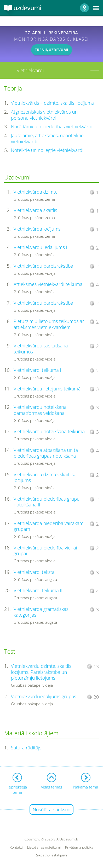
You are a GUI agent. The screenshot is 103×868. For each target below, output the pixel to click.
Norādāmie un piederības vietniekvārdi (52, 126)
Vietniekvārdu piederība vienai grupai (45, 551)
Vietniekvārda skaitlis (35, 210)
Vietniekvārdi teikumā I (37, 370)
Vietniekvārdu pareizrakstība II (45, 303)
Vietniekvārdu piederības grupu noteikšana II (47, 502)
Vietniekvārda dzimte (36, 192)
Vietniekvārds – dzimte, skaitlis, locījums (52, 103)
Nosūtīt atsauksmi (52, 809)
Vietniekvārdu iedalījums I (40, 247)
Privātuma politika (79, 847)
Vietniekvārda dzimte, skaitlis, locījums (44, 477)
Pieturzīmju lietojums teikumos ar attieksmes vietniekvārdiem (49, 324)
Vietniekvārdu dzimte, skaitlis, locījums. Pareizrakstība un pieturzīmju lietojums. (42, 672)
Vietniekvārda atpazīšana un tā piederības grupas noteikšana (46, 453)
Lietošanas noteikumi (44, 847)
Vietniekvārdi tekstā (34, 572)
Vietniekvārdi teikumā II (38, 590)
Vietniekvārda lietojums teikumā (47, 389)
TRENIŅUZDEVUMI (52, 50)
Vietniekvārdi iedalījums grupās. (44, 696)
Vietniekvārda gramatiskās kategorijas (41, 612)
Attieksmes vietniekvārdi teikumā (48, 284)
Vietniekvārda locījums (37, 229)
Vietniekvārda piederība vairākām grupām (48, 526)
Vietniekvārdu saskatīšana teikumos (41, 349)
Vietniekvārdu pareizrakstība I (45, 266)
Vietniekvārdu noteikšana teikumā (49, 431)
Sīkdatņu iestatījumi (51, 855)
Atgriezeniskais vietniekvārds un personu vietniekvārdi (44, 115)
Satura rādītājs (26, 748)
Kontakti (16, 847)
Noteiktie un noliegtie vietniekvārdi (47, 150)
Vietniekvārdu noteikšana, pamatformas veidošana (41, 410)
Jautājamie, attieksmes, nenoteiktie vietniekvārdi (47, 138)
